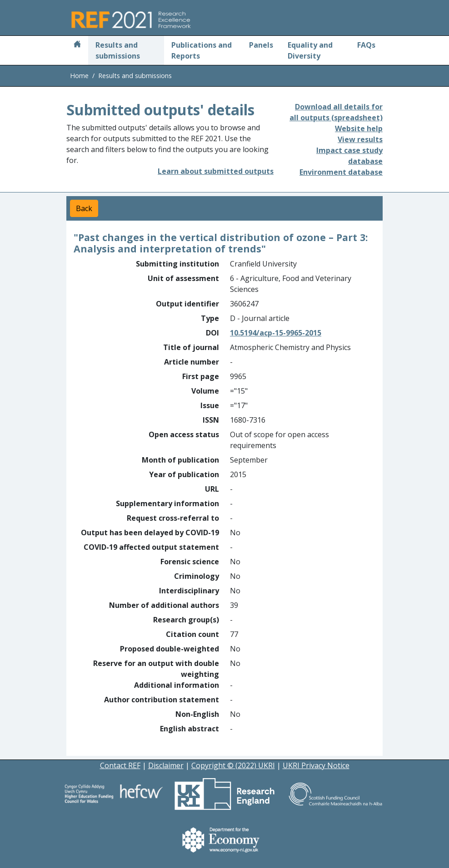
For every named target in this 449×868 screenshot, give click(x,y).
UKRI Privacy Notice (316, 765)
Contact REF (120, 765)
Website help (359, 128)
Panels (261, 45)
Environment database (341, 172)
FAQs (366, 45)
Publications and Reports (202, 50)
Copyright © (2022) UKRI (233, 765)
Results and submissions (118, 50)
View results (360, 139)
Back (84, 208)
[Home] (77, 45)
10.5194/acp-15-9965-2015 (276, 333)
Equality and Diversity (310, 50)
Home (79, 76)
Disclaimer (166, 765)
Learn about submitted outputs (216, 171)
